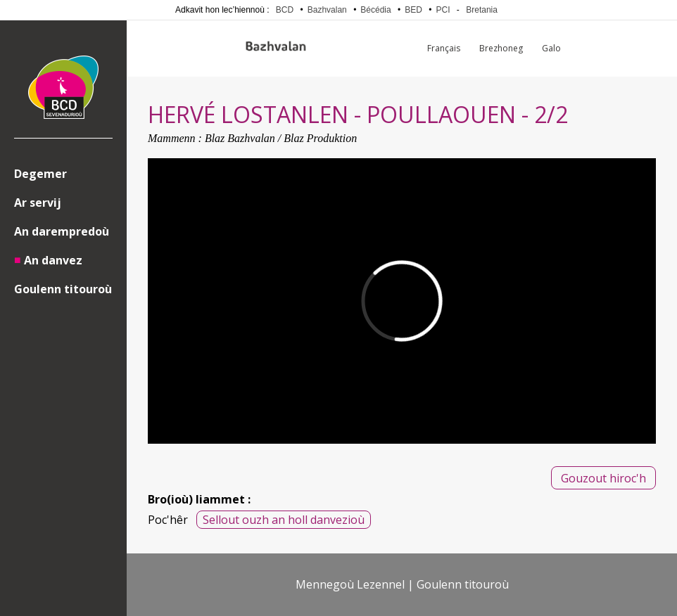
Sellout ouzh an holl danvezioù (284, 520)
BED (413, 10)
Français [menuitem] (444, 48)
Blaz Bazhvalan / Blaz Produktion (281, 138)
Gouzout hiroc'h (603, 478)
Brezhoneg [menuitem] (501, 48)
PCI (443, 10)
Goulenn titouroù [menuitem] (63, 289)
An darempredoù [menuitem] (62, 231)
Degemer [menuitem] (40, 174)
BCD (285, 10)
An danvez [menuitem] (53, 260)
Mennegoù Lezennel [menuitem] (350, 584)
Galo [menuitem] (551, 48)
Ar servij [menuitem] (38, 203)
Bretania (482, 10)
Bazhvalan (327, 10)
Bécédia (375, 10)
